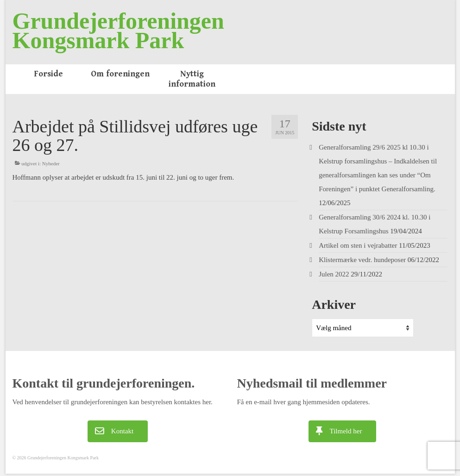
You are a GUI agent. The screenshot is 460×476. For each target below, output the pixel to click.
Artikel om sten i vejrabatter (358, 245)
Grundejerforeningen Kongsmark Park (118, 31)
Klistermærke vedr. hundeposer (362, 260)
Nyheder (51, 163)
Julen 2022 (334, 274)
